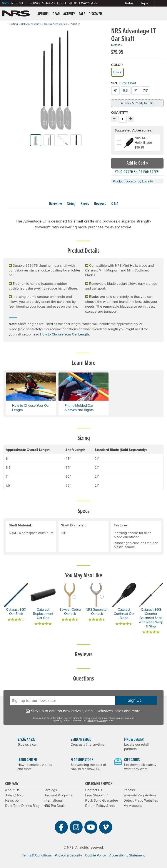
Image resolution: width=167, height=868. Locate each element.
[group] (56, 81)
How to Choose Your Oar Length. (65, 334)
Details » (117, 45)
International (53, 801)
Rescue (18, 3)
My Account (133, 806)
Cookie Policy (95, 855)
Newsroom (13, 801)
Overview (55, 204)
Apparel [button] (43, 14)
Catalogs (50, 790)
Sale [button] (82, 14)
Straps (48, 3)
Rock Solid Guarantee (102, 801)
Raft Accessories (31, 24)
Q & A (115, 204)
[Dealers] (133, 3)
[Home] (5, 24)
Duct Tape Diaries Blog (22, 806)
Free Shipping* (96, 795)
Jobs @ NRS (14, 795)
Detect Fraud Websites (141, 801)
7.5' (145, 90)
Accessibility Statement (127, 855)
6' (115, 90)
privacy (91, 721)
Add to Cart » (137, 163)
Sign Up (136, 700)
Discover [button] (95, 14)
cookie (101, 721)
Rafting (14, 24)
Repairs (129, 790)
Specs (85, 204)
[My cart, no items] (161, 3)
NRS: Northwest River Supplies (16, 13)
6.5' (125, 90)
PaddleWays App (83, 3)
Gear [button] (56, 14)
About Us (12, 790)
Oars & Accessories (56, 24)
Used (62, 3)
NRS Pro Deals (54, 806)
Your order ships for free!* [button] (137, 172)
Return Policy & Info (100, 806)
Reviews (100, 204)
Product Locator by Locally (133, 181)
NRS (5, 3)
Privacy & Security (68, 855)
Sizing (71, 204)
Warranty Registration (140, 795)
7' (135, 90)
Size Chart (128, 83)
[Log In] (149, 3)
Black (117, 72)
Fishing (33, 3)
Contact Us (94, 790)
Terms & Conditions (37, 855)
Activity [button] (69, 14)
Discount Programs (58, 795)
